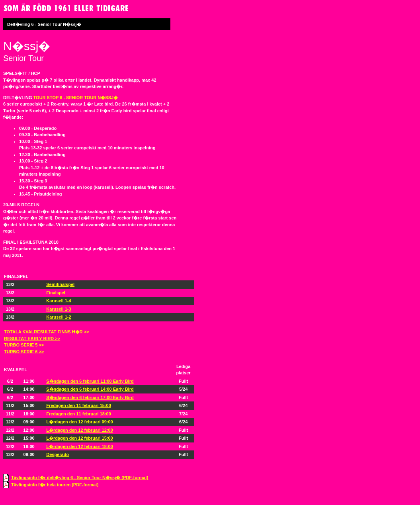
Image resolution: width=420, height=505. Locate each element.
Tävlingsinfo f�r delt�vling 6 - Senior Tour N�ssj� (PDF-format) (80, 478)
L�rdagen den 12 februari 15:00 (80, 438)
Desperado (58, 454)
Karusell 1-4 (59, 301)
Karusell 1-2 (59, 317)
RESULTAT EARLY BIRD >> (32, 339)
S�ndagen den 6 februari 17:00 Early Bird (90, 397)
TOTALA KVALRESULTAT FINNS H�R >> (46, 332)
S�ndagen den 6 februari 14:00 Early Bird (90, 389)
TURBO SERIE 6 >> (24, 352)
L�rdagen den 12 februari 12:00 (80, 430)
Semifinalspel (60, 284)
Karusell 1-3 (59, 309)
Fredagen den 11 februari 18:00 (79, 414)
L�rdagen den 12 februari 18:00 (80, 446)
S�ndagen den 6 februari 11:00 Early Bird (90, 381)
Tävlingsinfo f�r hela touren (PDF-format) (55, 485)
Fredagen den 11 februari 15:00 (79, 405)
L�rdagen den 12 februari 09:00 (80, 422)
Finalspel (56, 293)
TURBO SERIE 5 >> (24, 345)
